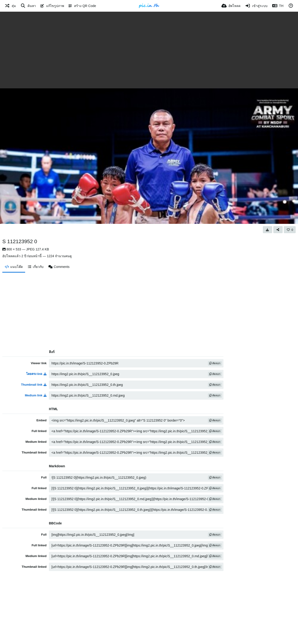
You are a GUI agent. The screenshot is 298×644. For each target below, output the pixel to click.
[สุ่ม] (10, 6)
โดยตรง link (36, 374)
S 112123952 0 (20, 241)
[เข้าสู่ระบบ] (256, 6)
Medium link (36, 395)
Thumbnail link (34, 385)
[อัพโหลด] (231, 6)
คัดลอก (215, 363)
